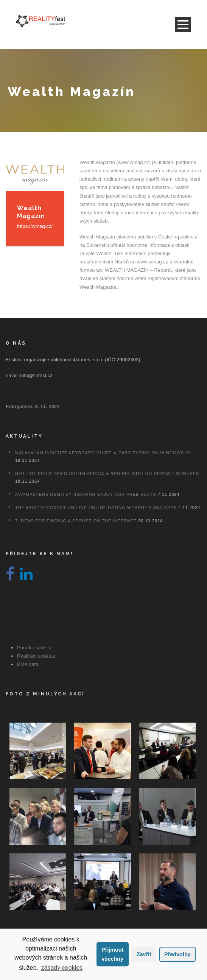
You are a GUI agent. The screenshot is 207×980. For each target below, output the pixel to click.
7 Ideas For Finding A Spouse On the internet (76, 521)
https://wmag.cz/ (35, 226)
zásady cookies (62, 968)
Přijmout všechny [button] (112, 954)
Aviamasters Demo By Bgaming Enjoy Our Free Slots (86, 494)
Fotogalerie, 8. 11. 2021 (33, 406)
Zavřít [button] (144, 954)
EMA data (28, 664)
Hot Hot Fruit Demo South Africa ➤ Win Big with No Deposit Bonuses (107, 474)
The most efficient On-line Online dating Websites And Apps (96, 508)
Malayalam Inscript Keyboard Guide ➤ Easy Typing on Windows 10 (103, 453)
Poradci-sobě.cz (35, 648)
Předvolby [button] (177, 954)
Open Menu (183, 24)
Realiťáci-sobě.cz (36, 656)
